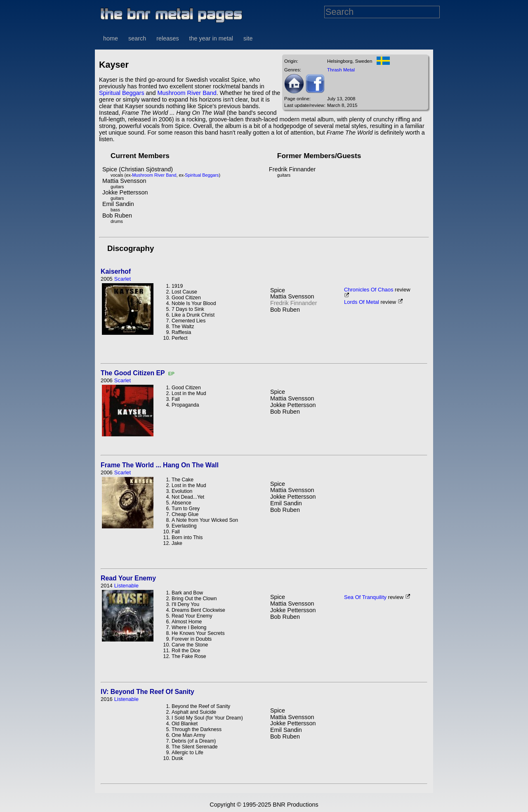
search (137, 38)
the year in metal (211, 38)
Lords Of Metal (362, 302)
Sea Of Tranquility (365, 597)
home (111, 38)
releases (167, 38)
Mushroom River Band (187, 93)
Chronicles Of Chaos (369, 290)
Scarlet (123, 279)
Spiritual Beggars (122, 93)
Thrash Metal (341, 70)
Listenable (126, 586)
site (248, 38)
